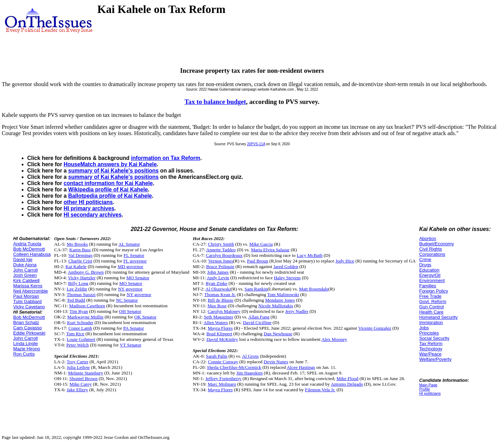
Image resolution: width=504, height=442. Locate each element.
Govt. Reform (433, 301)
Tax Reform (431, 343)
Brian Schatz (26, 322)
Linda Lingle (26, 343)
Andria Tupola (27, 244)
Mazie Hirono (27, 349)
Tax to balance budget (215, 102)
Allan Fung (259, 317)
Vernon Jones (221, 261)
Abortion (428, 238)
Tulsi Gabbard (27, 301)
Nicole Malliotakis (276, 306)
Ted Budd (76, 300)
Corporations (432, 254)
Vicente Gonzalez (374, 328)
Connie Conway (223, 362)
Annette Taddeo (221, 250)
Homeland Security (439, 317)
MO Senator (138, 278)
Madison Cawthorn (87, 306)
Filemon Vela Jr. (320, 390)
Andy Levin (218, 278)
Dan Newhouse (278, 334)
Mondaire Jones (280, 300)
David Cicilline (257, 322)
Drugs (425, 265)
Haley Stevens (287, 278)
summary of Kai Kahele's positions (113, 171)
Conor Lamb (80, 328)
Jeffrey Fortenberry (223, 378)
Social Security (434, 338)
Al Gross (251, 356)
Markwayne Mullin (85, 317)
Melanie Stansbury (85, 373)
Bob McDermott (29, 249)
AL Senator (129, 244)
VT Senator (131, 345)
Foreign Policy (434, 291)
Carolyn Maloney (224, 311)
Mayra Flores (220, 328)
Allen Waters (216, 322)
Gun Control (432, 307)
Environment (432, 280)
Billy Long (78, 283)
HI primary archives (89, 208)
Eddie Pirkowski (29, 333)
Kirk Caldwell (26, 280)
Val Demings (80, 255)
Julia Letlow (78, 367)
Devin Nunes (276, 362)
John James (218, 272)
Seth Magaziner (218, 317)
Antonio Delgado (347, 384)
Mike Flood (347, 378)
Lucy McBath (310, 255)
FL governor (135, 261)
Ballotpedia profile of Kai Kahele (110, 196)
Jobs (424, 328)
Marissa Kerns (28, 286)
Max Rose (217, 306)
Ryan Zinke (217, 283)
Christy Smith (221, 244)
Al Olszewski (218, 289)
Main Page (428, 385)
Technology (431, 349)
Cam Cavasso (28, 328)
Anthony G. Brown (86, 272)
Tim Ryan (79, 311)
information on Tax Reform (166, 158)
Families (428, 286)
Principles (429, 333)
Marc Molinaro (222, 384)
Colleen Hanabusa (32, 254)
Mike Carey (81, 384)
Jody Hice (345, 261)
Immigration (431, 322)
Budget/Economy (437, 244)
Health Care (431, 312)
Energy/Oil (430, 275)
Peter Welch (77, 345)
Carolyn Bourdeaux (224, 255)
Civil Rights (431, 249)
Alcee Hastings (301, 367)
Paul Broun (258, 261)
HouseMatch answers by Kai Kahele (110, 164)
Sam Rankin (256, 289)
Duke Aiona (25, 265)
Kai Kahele (76, 266)
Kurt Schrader (80, 322)
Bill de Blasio (220, 300)
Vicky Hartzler (82, 278)
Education (429, 270)
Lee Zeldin (77, 289)
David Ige (23, 259)
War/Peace (430, 354)
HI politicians (430, 393)
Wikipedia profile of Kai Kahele (108, 190)
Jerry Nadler (297, 311)
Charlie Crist (80, 261)
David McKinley (222, 339)
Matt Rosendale (314, 289)
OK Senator (145, 317)
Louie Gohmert (81, 339)
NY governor (130, 289)
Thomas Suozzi (81, 294)
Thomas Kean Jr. (220, 294)
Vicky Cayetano (29, 307)
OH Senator (130, 311)
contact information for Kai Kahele (108, 183)
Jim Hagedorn (249, 373)
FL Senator (134, 255)
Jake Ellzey (78, 390)
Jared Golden (286, 266)
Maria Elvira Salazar (270, 250)
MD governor (130, 266)
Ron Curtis (24, 354)
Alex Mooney (334, 339)
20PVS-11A (256, 144)
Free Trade (430, 296)
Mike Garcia (261, 244)
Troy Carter (77, 362)
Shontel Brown (83, 378)
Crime (425, 259)
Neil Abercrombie (31, 291)
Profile (425, 389)
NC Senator (127, 300)
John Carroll (26, 270)
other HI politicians (88, 202)
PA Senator (134, 328)
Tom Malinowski (283, 294)
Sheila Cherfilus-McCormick (234, 367)
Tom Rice (75, 334)
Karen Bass (80, 250)
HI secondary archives (93, 215)
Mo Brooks (77, 244)
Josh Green (25, 275)
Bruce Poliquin (220, 266)
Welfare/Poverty (435, 359)
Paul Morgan (26, 296)
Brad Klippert (219, 334)
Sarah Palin (216, 356)
